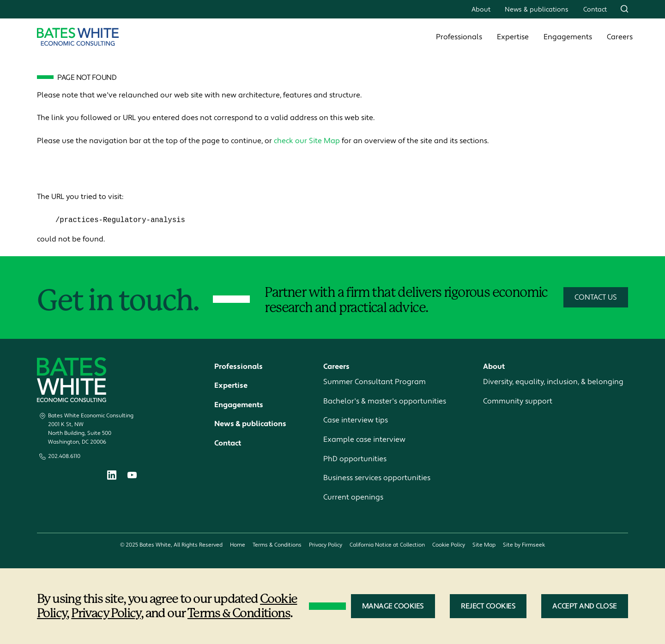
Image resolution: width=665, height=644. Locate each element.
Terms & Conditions (277, 545)
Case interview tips (356, 421)
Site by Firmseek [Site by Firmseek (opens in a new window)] (524, 545)
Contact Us (596, 298)
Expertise (513, 37)
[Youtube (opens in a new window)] (132, 476)
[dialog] (332, 606)
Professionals (459, 37)
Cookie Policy (449, 545)
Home (238, 545)
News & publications (537, 9)
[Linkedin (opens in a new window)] (112, 477)
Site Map (484, 545)
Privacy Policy (326, 545)
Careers (620, 37)
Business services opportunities (377, 478)
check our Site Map (307, 141)
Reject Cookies (488, 606)
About (481, 9)
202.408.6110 (64, 457)
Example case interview (364, 440)
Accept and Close (585, 606)
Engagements (568, 37)
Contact (595, 9)
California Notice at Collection (387, 545)
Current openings (353, 497)
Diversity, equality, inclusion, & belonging (553, 382)
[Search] (624, 9)
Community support (518, 401)
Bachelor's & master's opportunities (385, 401)
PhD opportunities (355, 459)
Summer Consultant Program (375, 382)
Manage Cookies (393, 606)
